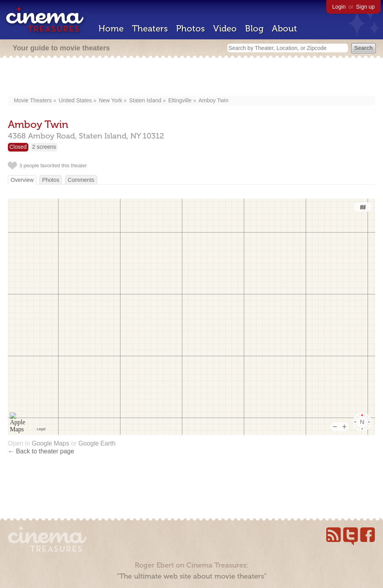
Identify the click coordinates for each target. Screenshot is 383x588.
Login (339, 7)
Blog (254, 29)
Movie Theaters (33, 100)
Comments (81, 180)
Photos (191, 29)
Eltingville (180, 100)
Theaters (150, 29)
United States (75, 100)
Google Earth (97, 443)
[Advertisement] (192, 78)
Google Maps (50, 443)
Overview (22, 180)
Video (225, 29)
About (284, 29)
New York (111, 100)
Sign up (365, 7)
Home (111, 29)
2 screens (44, 147)
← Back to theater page (41, 451)
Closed (18, 147)
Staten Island (145, 100)
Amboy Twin (214, 100)
